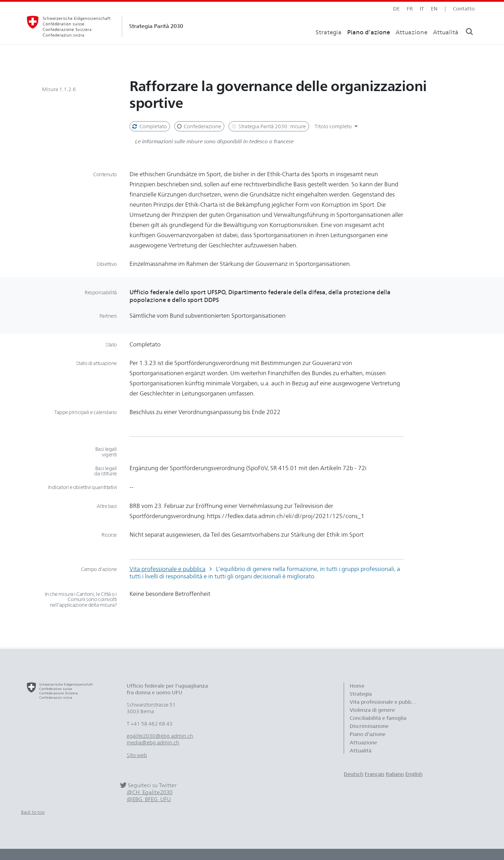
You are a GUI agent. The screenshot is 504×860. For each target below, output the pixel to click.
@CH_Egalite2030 (150, 792)
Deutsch (353, 774)
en (434, 9)
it (422, 9)
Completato (149, 126)
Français (374, 774)
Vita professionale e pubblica (167, 569)
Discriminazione (369, 726)
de (396, 9)
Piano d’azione (369, 44)
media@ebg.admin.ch (153, 742)
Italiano (395, 774)
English (414, 774)
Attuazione (411, 44)
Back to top (33, 812)
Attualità (446, 44)
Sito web (137, 755)
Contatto (464, 9)
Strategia (329, 44)
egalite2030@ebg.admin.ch (160, 736)
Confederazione (199, 126)
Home (357, 686)
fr (410, 9)
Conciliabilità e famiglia (378, 718)
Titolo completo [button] (337, 126)
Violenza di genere (372, 710)
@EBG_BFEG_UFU (149, 799)
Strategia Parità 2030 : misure (268, 126)
